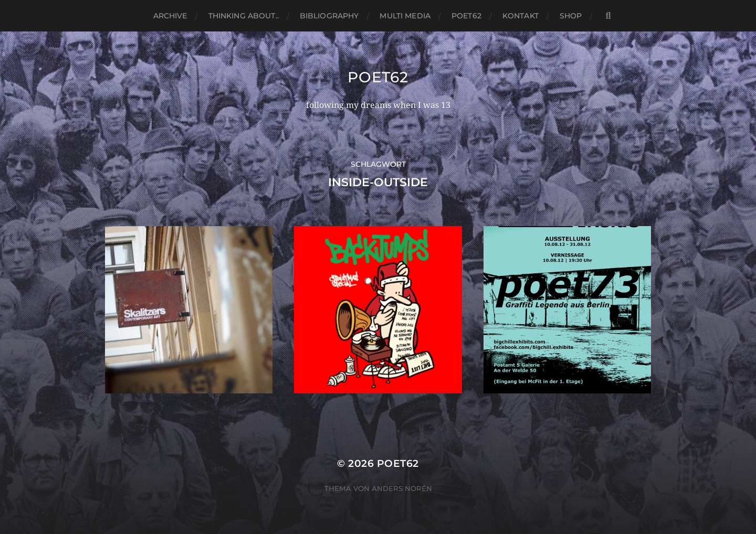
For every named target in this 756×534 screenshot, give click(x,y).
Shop (571, 16)
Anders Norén (402, 488)
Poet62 (466, 16)
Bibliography (329, 16)
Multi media (405, 16)
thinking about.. (244, 16)
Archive (170, 16)
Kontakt (521, 16)
